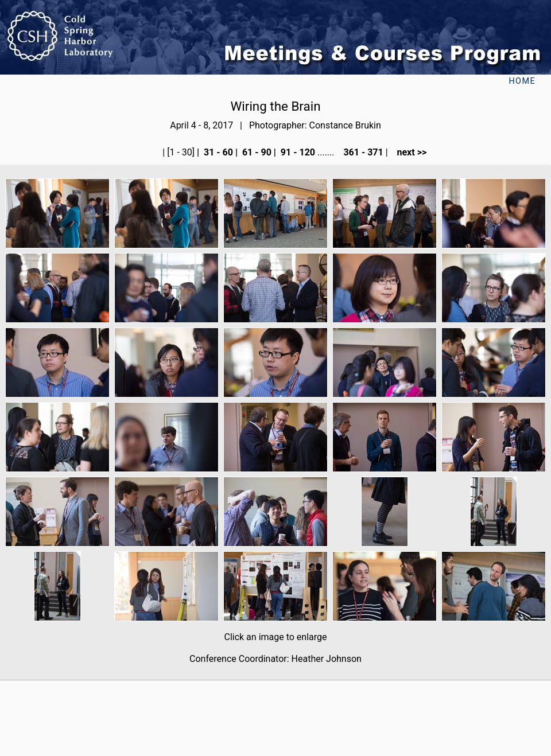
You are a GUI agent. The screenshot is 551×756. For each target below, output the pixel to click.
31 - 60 (217, 152)
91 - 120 (297, 152)
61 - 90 (256, 152)
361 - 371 (362, 152)
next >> (409, 152)
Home (522, 81)
